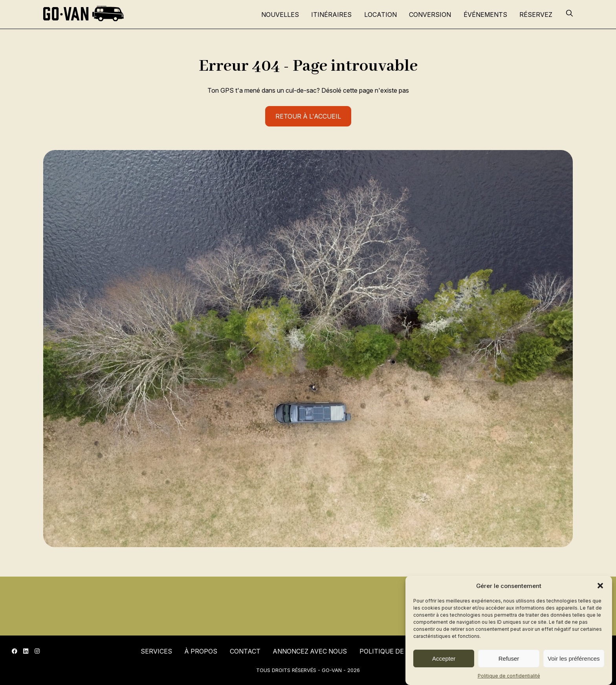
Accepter (444, 658)
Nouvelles (280, 15)
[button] (600, 586)
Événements (485, 15)
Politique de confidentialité (509, 676)
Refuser (509, 658)
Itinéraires (331, 15)
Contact (245, 651)
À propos (201, 651)
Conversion (430, 15)
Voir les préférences (574, 658)
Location (380, 15)
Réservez (536, 15)
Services (156, 651)
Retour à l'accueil (308, 116)
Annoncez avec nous (310, 651)
